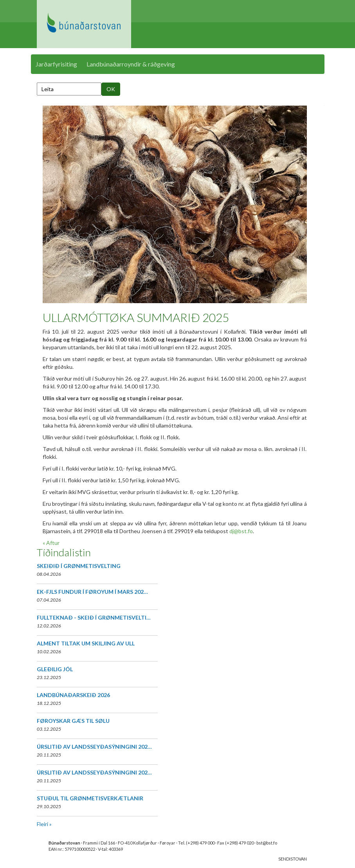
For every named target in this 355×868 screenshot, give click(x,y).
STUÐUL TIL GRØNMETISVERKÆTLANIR (90, 798)
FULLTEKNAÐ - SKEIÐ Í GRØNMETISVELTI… (94, 617)
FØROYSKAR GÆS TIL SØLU (73, 721)
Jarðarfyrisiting (56, 64)
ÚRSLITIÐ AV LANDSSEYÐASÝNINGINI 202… (94, 747)
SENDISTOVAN (293, 859)
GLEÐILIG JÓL (55, 669)
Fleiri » (44, 824)
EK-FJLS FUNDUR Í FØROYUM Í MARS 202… (92, 592)
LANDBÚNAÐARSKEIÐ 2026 (73, 695)
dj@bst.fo (241, 531)
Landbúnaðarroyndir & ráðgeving (131, 64)
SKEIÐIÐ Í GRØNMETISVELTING (79, 566)
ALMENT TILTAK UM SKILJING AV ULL (86, 643)
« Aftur (51, 543)
